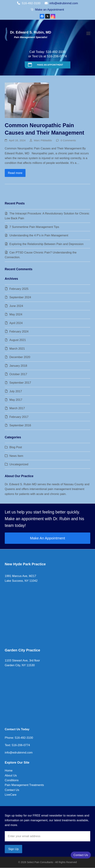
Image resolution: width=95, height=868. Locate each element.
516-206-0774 (20, 745)
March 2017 (17, 408)
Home (9, 771)
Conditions (12, 780)
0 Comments (68, 140)
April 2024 (16, 323)
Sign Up (13, 849)
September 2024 (20, 297)
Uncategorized (19, 464)
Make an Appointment (49, 10)
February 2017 (19, 417)
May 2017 (16, 400)
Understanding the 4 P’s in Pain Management (39, 235)
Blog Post (16, 447)
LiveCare (11, 795)
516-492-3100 (24, 738)
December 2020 (20, 357)
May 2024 (16, 314)
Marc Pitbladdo (43, 140)
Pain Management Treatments (24, 785)
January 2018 (18, 366)
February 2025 (19, 289)
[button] (88, 34)
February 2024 (19, 332)
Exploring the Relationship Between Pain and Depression (47, 244)
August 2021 (18, 340)
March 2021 (17, 349)
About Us (11, 775)
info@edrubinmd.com (64, 3)
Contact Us (12, 790)
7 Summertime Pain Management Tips (34, 227)
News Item (16, 456)
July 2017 (16, 391)
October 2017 (18, 374)
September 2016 (20, 425)
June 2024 (16, 306)
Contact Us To (15, 729)
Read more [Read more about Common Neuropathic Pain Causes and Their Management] (15, 173)
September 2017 (20, 383)
